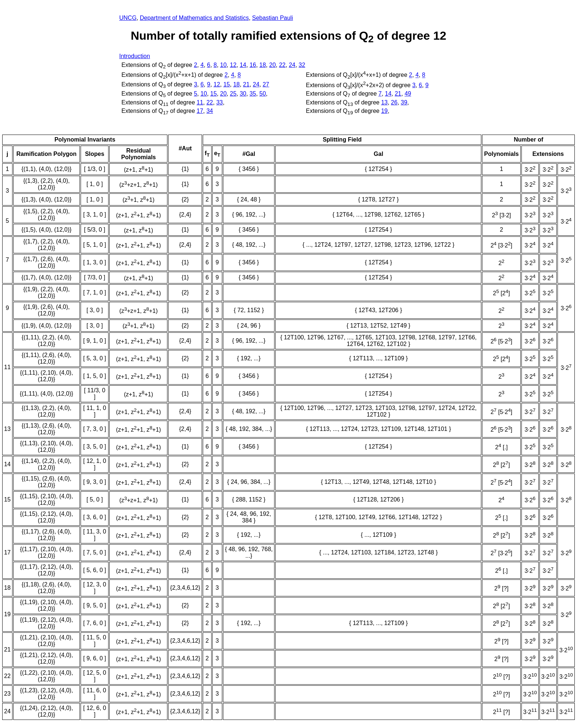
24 (292, 65)
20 (273, 65)
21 (246, 84)
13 (385, 102)
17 (200, 111)
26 (394, 102)
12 (233, 65)
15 (227, 84)
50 (263, 94)
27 (266, 84)
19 (385, 111)
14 (243, 65)
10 (223, 65)
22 (282, 65)
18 (263, 65)
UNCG (128, 18)
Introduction (135, 56)
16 (253, 65)
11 (200, 102)
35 (253, 94)
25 (233, 94)
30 (243, 94)
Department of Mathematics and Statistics (194, 18)
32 (302, 65)
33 (220, 102)
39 (404, 102)
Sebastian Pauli (272, 18)
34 (210, 111)
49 (408, 94)
